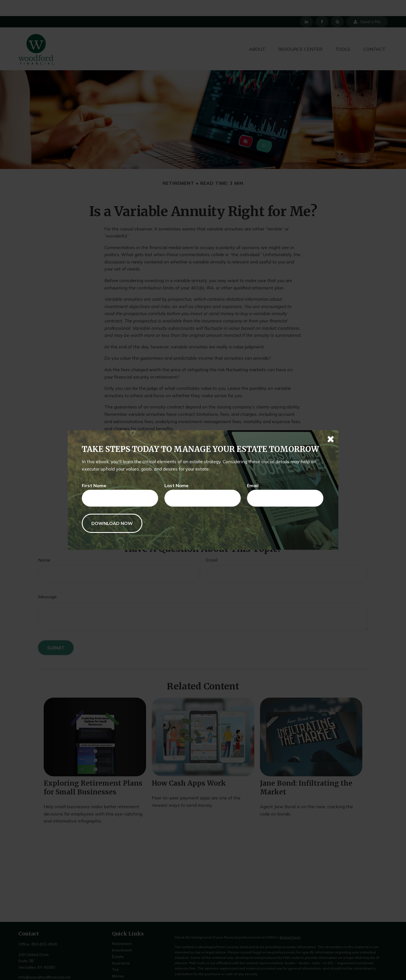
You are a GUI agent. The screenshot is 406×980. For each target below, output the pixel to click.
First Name (94, 485)
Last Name (176, 485)
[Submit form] (112, 523)
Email (253, 485)
